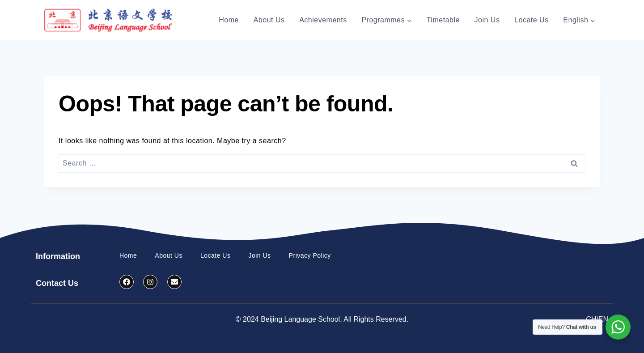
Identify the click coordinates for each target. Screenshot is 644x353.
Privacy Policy (310, 255)
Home (229, 20)
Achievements (323, 20)
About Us (269, 20)
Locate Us (532, 20)
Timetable (443, 20)
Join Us (487, 20)
